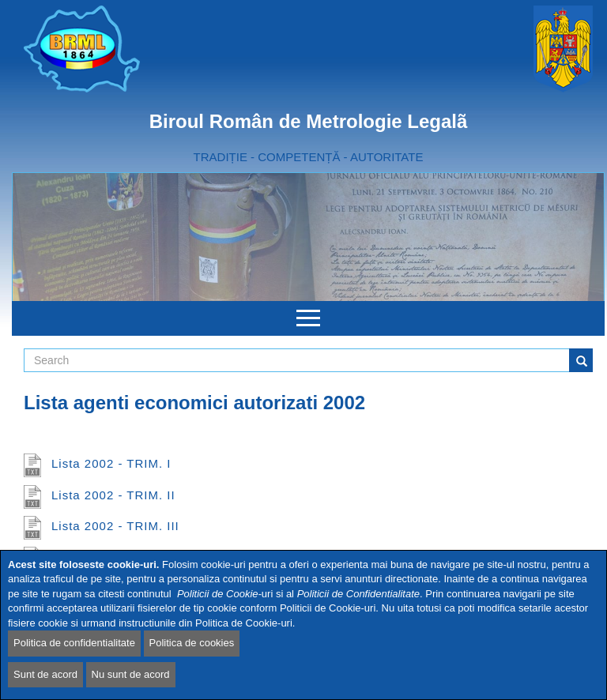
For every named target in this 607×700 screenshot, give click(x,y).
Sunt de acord (45, 674)
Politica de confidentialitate (74, 643)
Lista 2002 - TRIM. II (113, 495)
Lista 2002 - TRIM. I (111, 463)
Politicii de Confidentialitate (358, 594)
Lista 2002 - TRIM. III (115, 526)
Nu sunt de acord (131, 674)
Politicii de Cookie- (219, 594)
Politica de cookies (192, 643)
